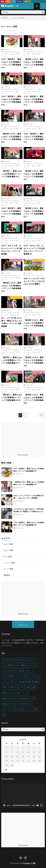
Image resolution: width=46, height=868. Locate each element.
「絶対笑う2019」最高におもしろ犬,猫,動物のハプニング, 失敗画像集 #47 (34, 175)
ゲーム (20, 1)
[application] (23, 796)
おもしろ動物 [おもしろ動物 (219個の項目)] (7, 665)
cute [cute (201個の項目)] (4, 660)
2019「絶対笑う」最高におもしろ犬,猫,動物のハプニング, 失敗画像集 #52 (11, 101)
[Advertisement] (23, 438)
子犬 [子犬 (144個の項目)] (21, 687)
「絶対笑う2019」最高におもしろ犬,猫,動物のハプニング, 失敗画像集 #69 (34, 399)
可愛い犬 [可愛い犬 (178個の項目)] (14, 687)
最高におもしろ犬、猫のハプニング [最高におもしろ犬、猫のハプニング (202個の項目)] (15, 693)
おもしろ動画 (39, 260)
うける (34, 275)
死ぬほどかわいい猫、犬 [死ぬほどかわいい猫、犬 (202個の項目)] (11, 704)
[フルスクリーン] (42, 805)
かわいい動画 (8, 550)
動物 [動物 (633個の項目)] (23, 682)
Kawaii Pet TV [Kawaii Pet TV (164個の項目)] (20, 660)
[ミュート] (38, 805)
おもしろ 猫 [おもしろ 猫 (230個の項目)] (18, 671)
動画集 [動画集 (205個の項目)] (36, 682)
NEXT (42, 415)
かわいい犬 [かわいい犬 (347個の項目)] (19, 676)
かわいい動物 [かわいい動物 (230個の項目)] (7, 676)
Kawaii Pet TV (8, 52)
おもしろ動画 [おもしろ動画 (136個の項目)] (20, 665)
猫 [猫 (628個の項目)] (18, 709)
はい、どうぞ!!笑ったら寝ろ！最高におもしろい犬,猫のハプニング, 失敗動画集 (12, 322)
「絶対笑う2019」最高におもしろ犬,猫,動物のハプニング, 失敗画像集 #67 (34, 361)
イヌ (13, 1)
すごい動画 (8, 556)
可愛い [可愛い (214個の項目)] (5, 687)
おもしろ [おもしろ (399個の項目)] (31, 660)
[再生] (4, 805)
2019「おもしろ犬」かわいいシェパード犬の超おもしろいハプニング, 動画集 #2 (34, 250)
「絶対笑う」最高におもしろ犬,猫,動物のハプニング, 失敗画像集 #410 (12, 397)
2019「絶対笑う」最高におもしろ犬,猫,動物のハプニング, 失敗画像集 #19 (11, 212)
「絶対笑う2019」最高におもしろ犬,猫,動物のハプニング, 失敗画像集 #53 (34, 324)
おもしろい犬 (14, 315)
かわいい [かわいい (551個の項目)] (28, 671)
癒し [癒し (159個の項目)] (37, 709)
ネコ (8, 1)
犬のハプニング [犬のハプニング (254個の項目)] (8, 709)
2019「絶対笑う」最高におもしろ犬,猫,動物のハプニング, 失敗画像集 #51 (34, 101)
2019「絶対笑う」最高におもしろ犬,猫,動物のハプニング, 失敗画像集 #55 (11, 63)
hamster (28, 275)
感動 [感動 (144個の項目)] (34, 687)
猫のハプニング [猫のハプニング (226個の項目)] (27, 709)
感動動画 (7, 575)
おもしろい (5, 315)
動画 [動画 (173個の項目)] (29, 682)
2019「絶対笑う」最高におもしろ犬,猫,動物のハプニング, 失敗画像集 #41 (34, 138)
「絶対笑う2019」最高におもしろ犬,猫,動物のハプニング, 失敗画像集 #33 (34, 63)
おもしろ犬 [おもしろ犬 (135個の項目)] (7, 671)
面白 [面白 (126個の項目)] (4, 715)
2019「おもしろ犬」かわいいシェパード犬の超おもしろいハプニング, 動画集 (12, 250)
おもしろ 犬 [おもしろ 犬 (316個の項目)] (32, 665)
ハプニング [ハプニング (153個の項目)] (7, 682)
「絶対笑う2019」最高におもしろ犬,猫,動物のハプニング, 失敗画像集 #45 (11, 138)
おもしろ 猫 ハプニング (11, 313)
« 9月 (6, 769)
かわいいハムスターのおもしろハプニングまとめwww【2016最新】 (34, 281)
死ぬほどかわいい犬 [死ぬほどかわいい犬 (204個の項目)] (10, 698)
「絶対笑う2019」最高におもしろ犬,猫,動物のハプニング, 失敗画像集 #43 (11, 287)
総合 (3, 1)
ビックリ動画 (8, 569)
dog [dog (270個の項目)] (10, 660)
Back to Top (23, 625)
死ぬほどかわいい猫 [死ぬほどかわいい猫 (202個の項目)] (27, 698)
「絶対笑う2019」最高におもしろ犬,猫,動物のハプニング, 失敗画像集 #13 (34, 212)
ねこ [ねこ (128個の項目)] (39, 676)
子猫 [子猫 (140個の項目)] (28, 687)
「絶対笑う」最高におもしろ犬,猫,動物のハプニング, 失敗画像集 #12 (12, 174)
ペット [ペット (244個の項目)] (16, 682)
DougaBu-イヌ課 (29, 863)
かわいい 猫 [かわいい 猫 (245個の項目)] (30, 676)
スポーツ (27, 1)
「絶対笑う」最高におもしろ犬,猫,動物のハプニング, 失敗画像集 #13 (12, 360)
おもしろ (40, 275)
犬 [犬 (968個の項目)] (30, 704)
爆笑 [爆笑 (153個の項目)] (25, 704)
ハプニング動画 (16, 37)
